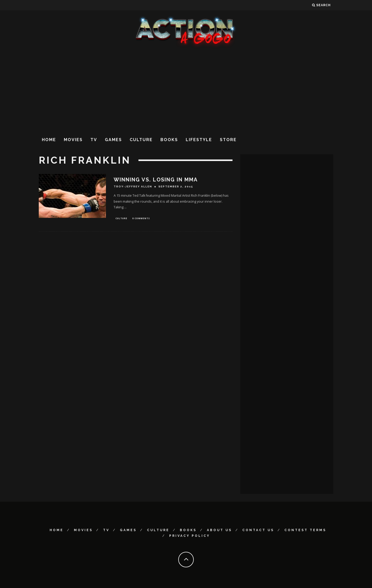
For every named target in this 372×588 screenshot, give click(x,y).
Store (228, 140)
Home (49, 140)
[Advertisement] (186, 90)
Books (169, 140)
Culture (141, 140)
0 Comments (141, 219)
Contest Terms (305, 530)
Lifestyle (199, 140)
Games (113, 140)
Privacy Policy (190, 536)
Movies (73, 140)
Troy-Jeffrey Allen (133, 186)
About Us (219, 530)
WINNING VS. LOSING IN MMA (156, 180)
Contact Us (258, 530)
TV (94, 140)
